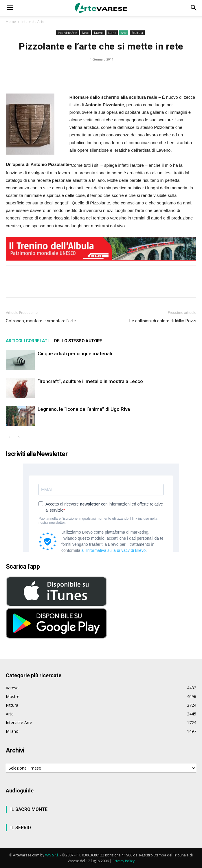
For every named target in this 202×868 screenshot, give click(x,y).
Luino (112, 33)
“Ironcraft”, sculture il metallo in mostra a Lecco (90, 381)
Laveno (99, 33)
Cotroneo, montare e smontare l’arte (41, 321)
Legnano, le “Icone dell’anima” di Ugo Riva (84, 409)
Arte (124, 33)
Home (11, 22)
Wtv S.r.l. (52, 855)
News (86, 33)
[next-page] (19, 437)
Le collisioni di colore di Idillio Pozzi (163, 321)
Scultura (137, 33)
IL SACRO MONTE (29, 809)
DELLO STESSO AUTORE (78, 341)
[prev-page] (9, 437)
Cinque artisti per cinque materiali (75, 354)
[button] (10, 8)
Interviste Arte (33, 22)
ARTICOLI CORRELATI (27, 341)
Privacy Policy (124, 861)
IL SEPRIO (21, 828)
